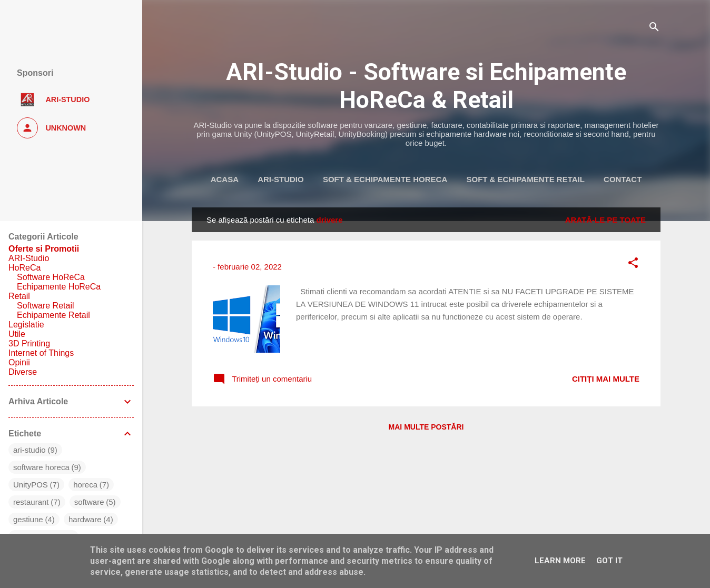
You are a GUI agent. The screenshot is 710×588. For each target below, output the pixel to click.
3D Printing (29, 343)
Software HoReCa (51, 277)
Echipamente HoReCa (59, 287)
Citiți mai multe (606, 379)
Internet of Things (41, 353)
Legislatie (26, 325)
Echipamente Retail (53, 315)
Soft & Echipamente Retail (525, 179)
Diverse (23, 372)
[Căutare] (654, 29)
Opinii (19, 362)
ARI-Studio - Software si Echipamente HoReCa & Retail (426, 86)
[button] (633, 265)
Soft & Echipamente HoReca (385, 179)
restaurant (31, 502)
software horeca (41, 467)
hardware (85, 519)
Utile (17, 334)
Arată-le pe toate (605, 220)
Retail (19, 296)
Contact (623, 179)
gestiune (28, 519)
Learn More (560, 561)
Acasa (225, 179)
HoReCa (24, 268)
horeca (85, 485)
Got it (609, 561)
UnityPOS (31, 485)
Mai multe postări (426, 427)
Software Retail (46, 306)
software (89, 502)
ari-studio (29, 450)
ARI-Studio (281, 179)
